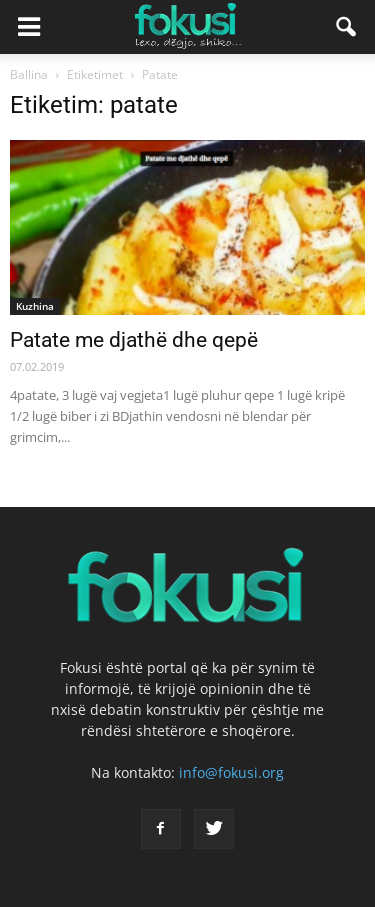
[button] (347, 27)
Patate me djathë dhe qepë (134, 340)
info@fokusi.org (231, 772)
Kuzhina (35, 306)
